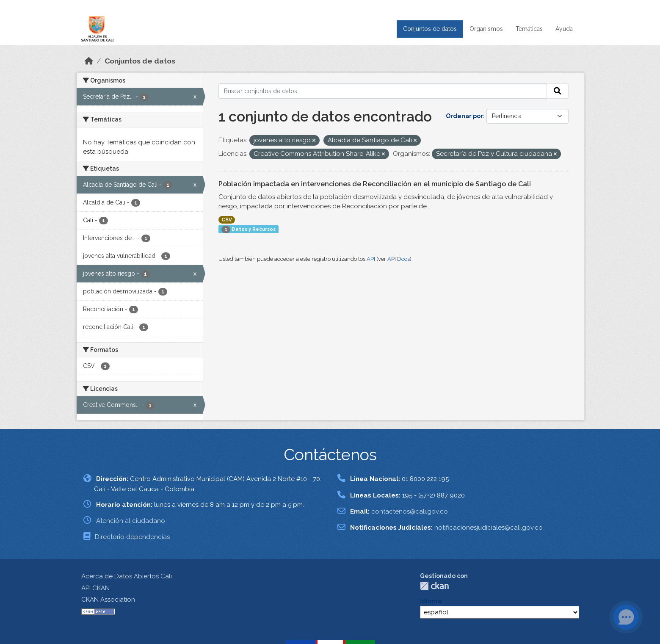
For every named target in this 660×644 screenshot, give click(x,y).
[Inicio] (89, 61)
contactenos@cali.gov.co (410, 511)
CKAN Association (108, 600)
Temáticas (529, 29)
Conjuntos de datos (430, 29)
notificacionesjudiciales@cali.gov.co (489, 528)
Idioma (431, 601)
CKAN (434, 586)
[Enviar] (558, 91)
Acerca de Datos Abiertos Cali (127, 576)
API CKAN (95, 588)
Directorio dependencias (132, 537)
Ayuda (564, 29)
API (371, 259)
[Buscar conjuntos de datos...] (383, 91)
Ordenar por (464, 116)
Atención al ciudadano (131, 521)
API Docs (399, 259)
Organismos (486, 29)
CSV (227, 220)
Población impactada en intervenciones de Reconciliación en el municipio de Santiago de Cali (375, 184)
